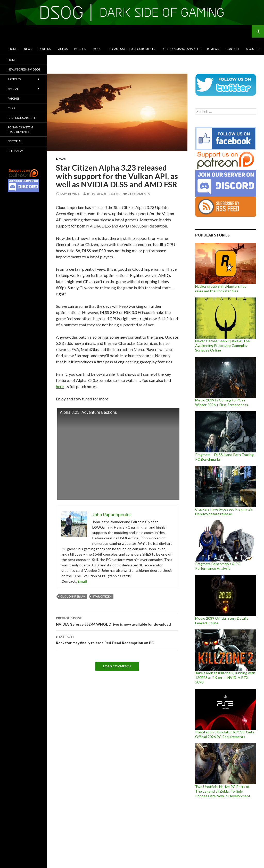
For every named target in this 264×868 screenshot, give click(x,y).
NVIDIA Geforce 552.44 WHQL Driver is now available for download (117, 621)
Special (13, 89)
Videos (63, 49)
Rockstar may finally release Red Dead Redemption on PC (117, 639)
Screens (45, 49)
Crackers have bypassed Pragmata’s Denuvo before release (224, 511)
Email (82, 581)
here (60, 386)
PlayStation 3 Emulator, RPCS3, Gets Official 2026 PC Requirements (225, 734)
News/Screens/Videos (24, 69)
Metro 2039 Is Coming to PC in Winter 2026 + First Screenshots (222, 402)
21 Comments (139, 194)
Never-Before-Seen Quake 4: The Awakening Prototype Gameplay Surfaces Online (222, 345)
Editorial (15, 141)
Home (13, 49)
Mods (97, 49)
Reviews (213, 49)
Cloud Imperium (73, 596)
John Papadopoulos (103, 194)
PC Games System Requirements (131, 49)
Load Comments (117, 666)
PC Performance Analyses (181, 49)
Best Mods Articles (22, 118)
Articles (14, 79)
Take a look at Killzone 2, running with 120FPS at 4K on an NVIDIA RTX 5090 (225, 677)
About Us (253, 49)
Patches (80, 49)
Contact (232, 49)
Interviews (16, 151)
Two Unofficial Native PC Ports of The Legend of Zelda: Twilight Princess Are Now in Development (223, 791)
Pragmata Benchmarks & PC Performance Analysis (218, 566)
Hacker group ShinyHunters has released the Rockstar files (221, 289)
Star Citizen (102, 596)
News (28, 49)
